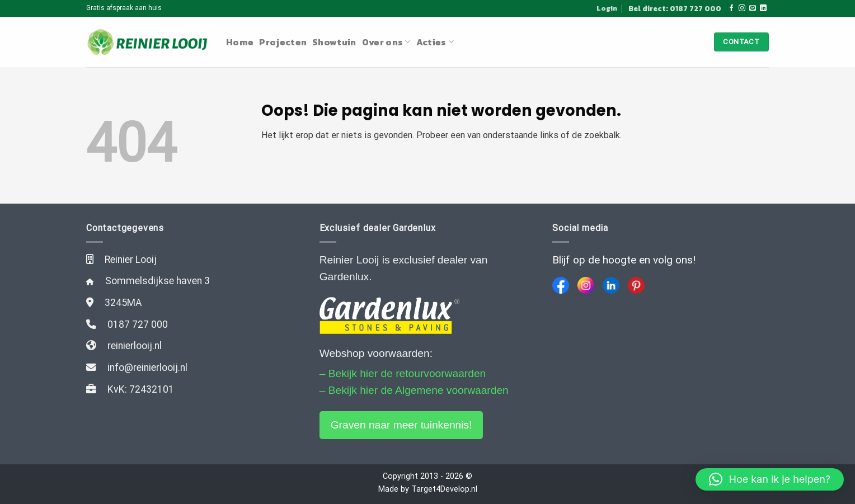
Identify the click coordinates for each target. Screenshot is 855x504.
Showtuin (334, 42)
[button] (770, 479)
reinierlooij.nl (135, 346)
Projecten (283, 42)
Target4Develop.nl (444, 489)
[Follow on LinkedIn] (763, 8)
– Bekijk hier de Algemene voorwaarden (414, 390)
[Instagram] (586, 285)
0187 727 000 (138, 324)
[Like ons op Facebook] (731, 8)
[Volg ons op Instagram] (742, 8)
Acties (435, 42)
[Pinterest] (636, 285)
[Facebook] (561, 285)
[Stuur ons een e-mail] (753, 8)
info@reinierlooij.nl (147, 368)
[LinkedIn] (611, 285)
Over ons (386, 42)
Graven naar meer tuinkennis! (401, 425)
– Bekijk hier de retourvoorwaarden (403, 373)
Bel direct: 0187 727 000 (675, 8)
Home (240, 42)
